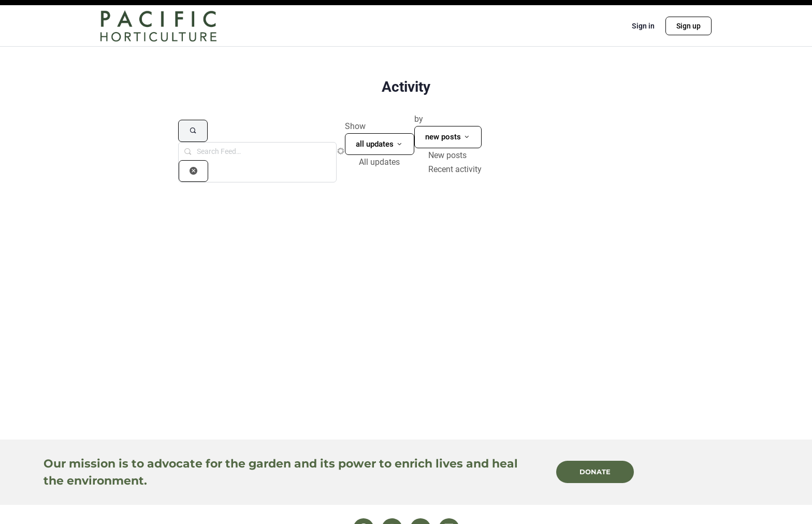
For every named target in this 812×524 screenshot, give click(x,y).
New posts (447, 155)
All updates (379, 162)
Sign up (688, 26)
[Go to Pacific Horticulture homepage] (158, 25)
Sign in (643, 26)
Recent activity (455, 169)
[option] (387, 162)
